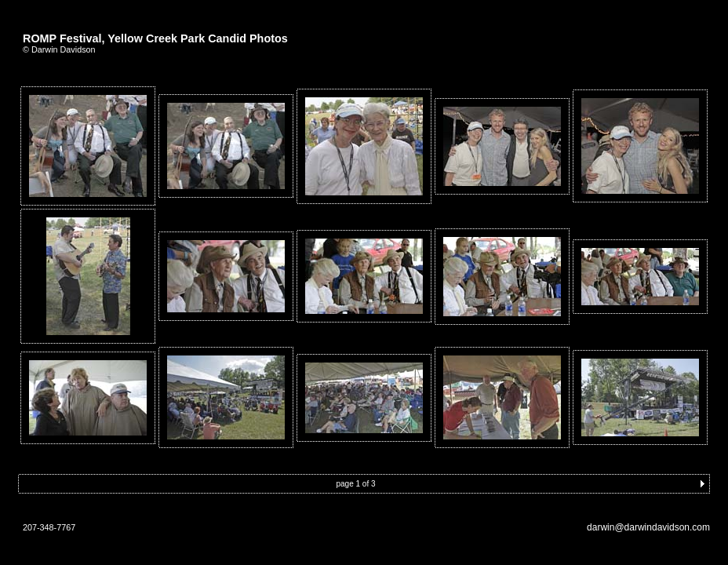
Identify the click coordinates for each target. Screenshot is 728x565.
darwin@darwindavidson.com (648, 527)
